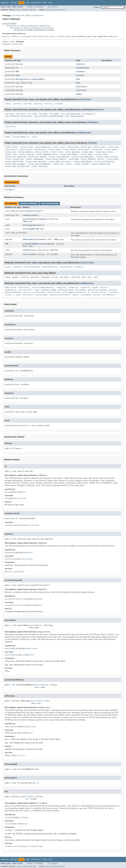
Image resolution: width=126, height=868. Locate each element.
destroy (104, 287)
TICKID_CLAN (11, 154)
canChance (18, 267)
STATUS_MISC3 (26, 150)
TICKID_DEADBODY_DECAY (47, 154)
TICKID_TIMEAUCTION (100, 164)
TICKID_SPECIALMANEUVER (39, 164)
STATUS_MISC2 (11, 150)
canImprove (61, 287)
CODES (7, 137)
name (78, 83)
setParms (27, 250)
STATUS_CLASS (59, 147)
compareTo (85, 287)
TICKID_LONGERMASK (34, 159)
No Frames (39, 7)
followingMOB (29, 229)
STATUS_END (86, 147)
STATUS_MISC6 (69, 150)
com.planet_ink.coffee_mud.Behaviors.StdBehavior (28, 26)
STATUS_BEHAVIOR (43, 147)
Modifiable (38, 36)
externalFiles (25, 290)
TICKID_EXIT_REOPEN (37, 157)
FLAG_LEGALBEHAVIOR (70, 114)
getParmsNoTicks (50, 267)
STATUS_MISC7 (84, 150)
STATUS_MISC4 (40, 150)
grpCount (17, 104)
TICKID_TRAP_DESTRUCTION (17, 166)
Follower (9, 190)
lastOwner (80, 72)
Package (13, 3)
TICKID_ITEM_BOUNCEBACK (83, 157)
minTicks (48, 104)
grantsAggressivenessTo (74, 292)
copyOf (95, 287)
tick (25, 254)
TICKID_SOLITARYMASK (104, 162)
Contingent (26, 36)
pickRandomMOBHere (31, 244)
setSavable (86, 295)
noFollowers (82, 87)
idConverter (11, 127)
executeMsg (28, 219)
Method (33, 10)
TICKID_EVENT (101, 154)
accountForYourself (32, 211)
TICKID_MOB (73, 159)
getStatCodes (39, 292)
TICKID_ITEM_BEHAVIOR (59, 157)
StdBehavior (84, 133)
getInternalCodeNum (97, 290)
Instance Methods (29, 203)
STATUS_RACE (11, 152)
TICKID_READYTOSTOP (14, 162)
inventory (80, 64)
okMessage (27, 239)
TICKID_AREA (87, 152)
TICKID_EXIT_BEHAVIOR (15, 157)
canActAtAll (24, 287)
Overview (5, 3)
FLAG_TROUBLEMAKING (74, 116)
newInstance (28, 295)
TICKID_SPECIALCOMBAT (15, 164)
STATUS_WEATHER (72, 152)
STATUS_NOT (97, 150)
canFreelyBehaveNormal (43, 287)
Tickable (61, 36)
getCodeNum (80, 290)
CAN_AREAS (9, 114)
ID (24, 233)
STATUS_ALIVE (27, 147)
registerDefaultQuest (60, 295)
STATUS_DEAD (73, 147)
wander (79, 94)
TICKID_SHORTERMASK (83, 162)
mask (78, 79)
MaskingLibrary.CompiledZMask (30, 79)
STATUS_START (57, 152)
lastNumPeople (83, 68)
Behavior (7, 36)
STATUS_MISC (113, 147)
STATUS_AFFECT (12, 147)
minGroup (38, 104)
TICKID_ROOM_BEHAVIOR (36, 162)
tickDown (59, 104)
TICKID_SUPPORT (82, 164)
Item (39, 225)
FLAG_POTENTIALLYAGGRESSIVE (18, 116)
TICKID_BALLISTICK (104, 152)
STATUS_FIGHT (99, 147)
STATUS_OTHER (111, 150)
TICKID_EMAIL (87, 154)
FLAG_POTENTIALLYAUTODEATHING (48, 116)
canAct (8, 267)
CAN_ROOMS (54, 114)
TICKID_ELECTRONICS (69, 154)
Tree (28, 3)
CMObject (16, 36)
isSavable (113, 292)
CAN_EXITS (21, 114)
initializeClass (99, 292)
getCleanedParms (32, 267)
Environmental (41, 219)
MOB (17, 72)
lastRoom (80, 75)
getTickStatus (54, 292)
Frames (30, 7)
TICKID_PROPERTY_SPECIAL (92, 159)
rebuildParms (66, 267)
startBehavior (109, 295)
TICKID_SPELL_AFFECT (62, 164)
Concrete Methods (50, 203)
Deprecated (36, 3)
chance (8, 104)
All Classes (53, 7)
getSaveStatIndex (13, 292)
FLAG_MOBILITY (88, 114)
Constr (25, 10)
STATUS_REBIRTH (26, 152)
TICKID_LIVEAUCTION (14, 159)
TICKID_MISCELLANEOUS (56, 159)
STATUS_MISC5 (55, 150)
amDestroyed (11, 287)
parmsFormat (42, 295)
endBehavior (11, 290)
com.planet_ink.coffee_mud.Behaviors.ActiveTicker (32, 28)
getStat (27, 292)
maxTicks (28, 104)
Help (50, 3)
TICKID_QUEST (113, 159)
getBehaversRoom (65, 290)
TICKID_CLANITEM (26, 154)
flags (36, 290)
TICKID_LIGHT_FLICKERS (107, 157)
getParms (113, 290)
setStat (97, 295)
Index (45, 3)
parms (34, 137)
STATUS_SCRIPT (42, 152)
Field (18, 10)
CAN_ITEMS (32, 114)
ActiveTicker (17, 44)
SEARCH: (97, 7)
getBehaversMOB (48, 290)
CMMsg (25, 221)
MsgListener (50, 36)
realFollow (81, 90)
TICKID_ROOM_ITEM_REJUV (60, 162)
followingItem (29, 225)
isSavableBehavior (21, 137)
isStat (8, 295)
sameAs (75, 295)
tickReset (79, 267)
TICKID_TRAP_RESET (40, 166)
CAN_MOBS (43, 114)
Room (18, 75)
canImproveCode (30, 215)
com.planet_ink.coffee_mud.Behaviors (27, 15)
